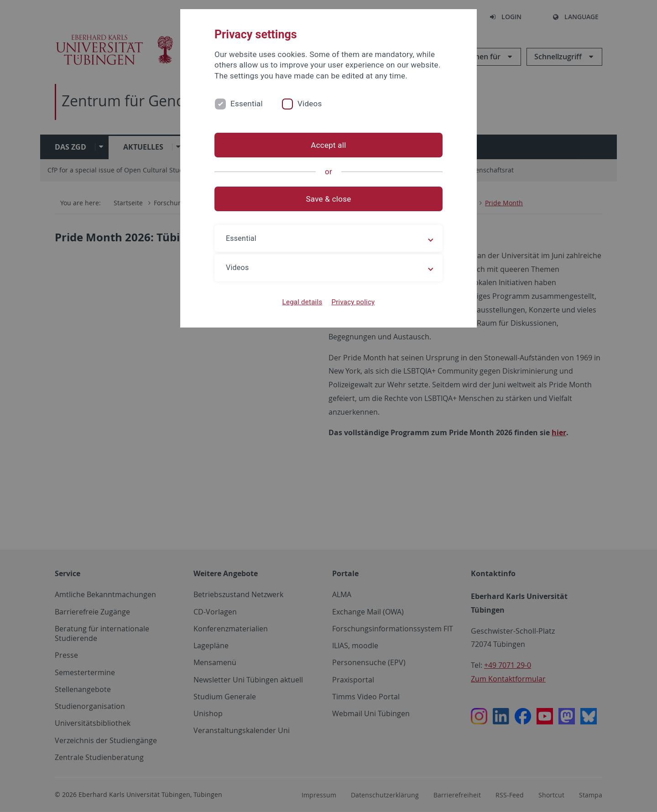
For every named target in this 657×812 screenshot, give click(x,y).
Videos (310, 104)
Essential (247, 104)
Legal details (302, 302)
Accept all (328, 145)
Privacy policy (353, 302)
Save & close (329, 199)
